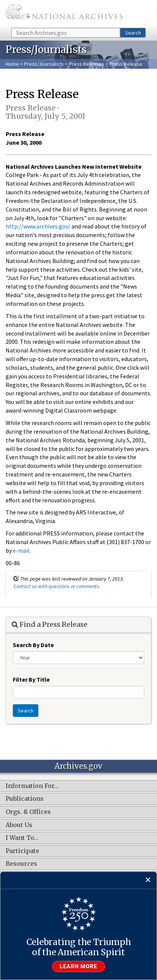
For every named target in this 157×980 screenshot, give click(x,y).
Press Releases (87, 64)
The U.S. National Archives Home (64, 13)
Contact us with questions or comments (56, 586)
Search (133, 33)
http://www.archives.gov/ (38, 226)
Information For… (32, 786)
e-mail (21, 550)
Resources (21, 864)
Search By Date (33, 645)
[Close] (148, 880)
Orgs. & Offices (28, 812)
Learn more (79, 966)
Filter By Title (31, 679)
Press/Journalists (44, 64)
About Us (19, 825)
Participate (22, 851)
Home (12, 64)
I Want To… (22, 838)
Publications (25, 799)
